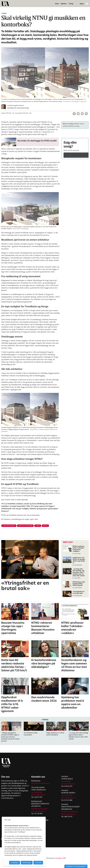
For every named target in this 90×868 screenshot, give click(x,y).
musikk (45, 526)
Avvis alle (38, 863)
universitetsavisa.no (38, 795)
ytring (38, 526)
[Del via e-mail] (82, 114)
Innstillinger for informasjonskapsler (76, 866)
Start (57, 4)
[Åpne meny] (87, 4)
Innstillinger (15, 863)
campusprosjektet (9, 526)
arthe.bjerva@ (68, 795)
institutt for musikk (25, 526)
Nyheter (64, 4)
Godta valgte (27, 863)
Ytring (71, 4)
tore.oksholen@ (37, 792)
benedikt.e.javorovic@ (39, 809)
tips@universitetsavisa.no (76, 155)
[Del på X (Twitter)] (78, 114)
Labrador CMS (61, 858)
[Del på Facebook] (74, 114)
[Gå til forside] (5, 4)
